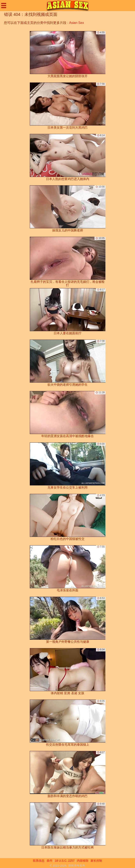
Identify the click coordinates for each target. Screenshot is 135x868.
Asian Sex (76, 23)
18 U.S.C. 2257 (65, 861)
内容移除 (83, 861)
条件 (50, 861)
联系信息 (39, 861)
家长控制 (96, 861)
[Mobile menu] (4, 6)
